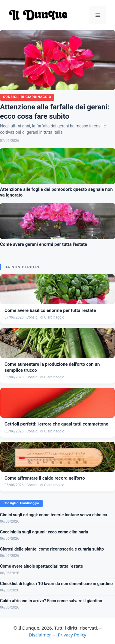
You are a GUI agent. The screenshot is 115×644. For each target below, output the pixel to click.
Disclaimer (40, 635)
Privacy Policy (72, 635)
